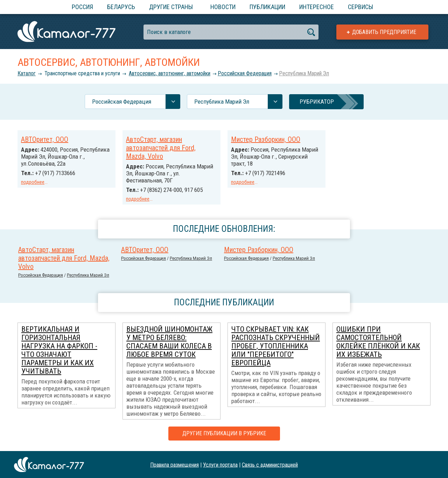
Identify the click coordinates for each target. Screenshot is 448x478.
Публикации (267, 7)
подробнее (33, 182)
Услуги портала (220, 465)
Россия (82, 7)
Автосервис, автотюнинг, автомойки (170, 73)
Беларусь (121, 7)
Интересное (317, 7)
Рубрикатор (317, 102)
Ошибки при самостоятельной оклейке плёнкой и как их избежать (378, 342)
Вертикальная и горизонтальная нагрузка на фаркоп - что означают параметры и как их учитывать (59, 350)
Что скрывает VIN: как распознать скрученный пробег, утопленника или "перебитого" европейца (276, 346)
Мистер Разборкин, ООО (266, 139)
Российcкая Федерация (245, 73)
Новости (223, 7)
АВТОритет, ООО (45, 139)
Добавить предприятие (384, 32)
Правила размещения (174, 465)
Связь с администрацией (270, 465)
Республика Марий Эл (304, 73)
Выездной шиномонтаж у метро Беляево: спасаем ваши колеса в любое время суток (169, 342)
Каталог (27, 73)
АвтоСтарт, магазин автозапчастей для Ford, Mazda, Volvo (161, 148)
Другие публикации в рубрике (224, 433)
